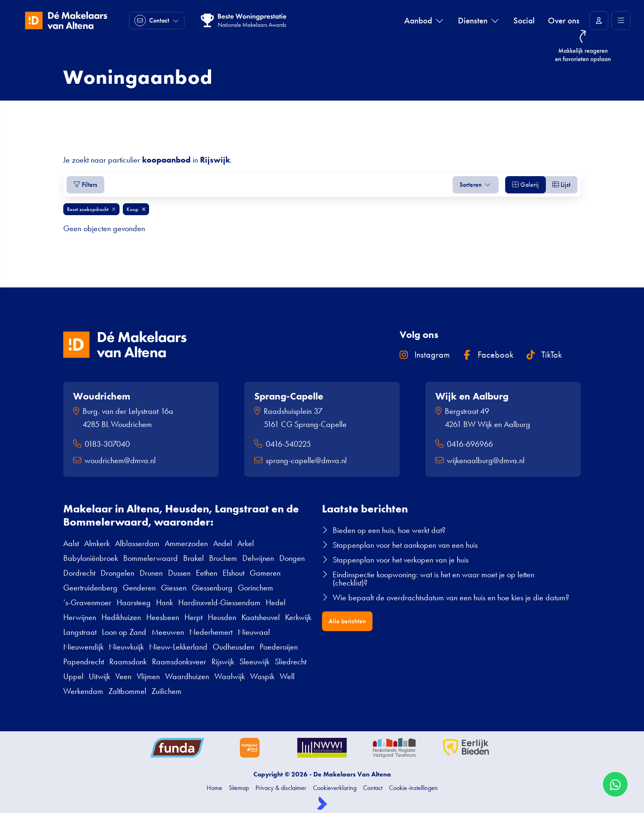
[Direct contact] (157, 21)
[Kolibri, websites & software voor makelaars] (322, 803)
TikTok (544, 355)
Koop (136, 209)
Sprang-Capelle (289, 396)
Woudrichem (102, 396)
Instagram (425, 355)
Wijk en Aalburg (472, 396)
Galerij (526, 185)
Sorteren (476, 185)
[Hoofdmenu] (621, 21)
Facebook (488, 355)
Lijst (561, 185)
